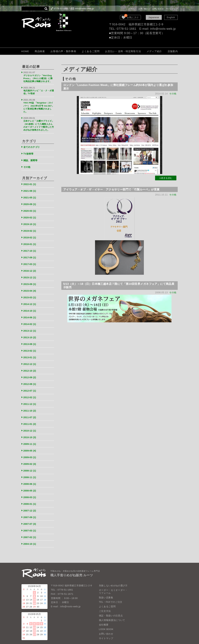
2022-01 (30, 183)
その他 (173, 94)
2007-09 (30, 509)
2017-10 (30, 248)
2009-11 (30, 437)
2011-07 (30, 411)
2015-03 (30, 294)
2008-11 (30, 470)
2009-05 (30, 444)
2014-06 (30, 313)
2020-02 (30, 215)
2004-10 (30, 535)
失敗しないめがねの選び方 (113, 577)
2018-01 (30, 242)
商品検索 (40, 51)
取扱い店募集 (106, 589)
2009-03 (30, 450)
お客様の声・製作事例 (63, 51)
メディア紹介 (154, 51)
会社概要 (104, 616)
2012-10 (30, 365)
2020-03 (30, 209)
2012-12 (30, 359)
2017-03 (30, 261)
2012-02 (30, 392)
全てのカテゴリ (32, 146)
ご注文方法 (105, 602)
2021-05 (30, 196)
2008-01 (30, 496)
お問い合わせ (158, 9)
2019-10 (30, 222)
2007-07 (30, 516)
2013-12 (30, 326)
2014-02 (30, 320)
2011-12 (30, 398)
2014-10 (30, 307)
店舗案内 (173, 51)
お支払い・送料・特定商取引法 (123, 51)
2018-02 (30, 235)
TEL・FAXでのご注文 (111, 593)
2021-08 (30, 189)
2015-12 (30, 274)
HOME (25, 51)
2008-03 (30, 490)
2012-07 (30, 385)
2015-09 (30, 281)
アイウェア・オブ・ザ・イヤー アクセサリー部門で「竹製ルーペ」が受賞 (115, 190)
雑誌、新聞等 (31, 159)
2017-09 (30, 254)
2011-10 (30, 405)
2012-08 (30, 379)
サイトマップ (172, 9)
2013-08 (30, 339)
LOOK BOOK (106, 620)
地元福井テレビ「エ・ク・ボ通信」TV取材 (38, 91)
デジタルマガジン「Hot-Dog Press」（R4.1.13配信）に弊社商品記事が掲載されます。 (38, 78)
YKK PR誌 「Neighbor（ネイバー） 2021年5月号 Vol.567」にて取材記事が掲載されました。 (39, 105)
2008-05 (30, 483)
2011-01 (30, 418)
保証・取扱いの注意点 (111, 607)
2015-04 (30, 287)
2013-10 (30, 333)
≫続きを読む (165, 178)
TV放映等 (29, 153)
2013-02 (30, 346)
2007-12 (30, 503)
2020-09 (30, 202)
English (171, 17)
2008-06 (30, 477)
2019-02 (30, 228)
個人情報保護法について (112, 612)
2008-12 (30, 463)
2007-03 (30, 522)
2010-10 (30, 431)
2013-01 (30, 352)
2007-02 (30, 529)
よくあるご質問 (91, 51)
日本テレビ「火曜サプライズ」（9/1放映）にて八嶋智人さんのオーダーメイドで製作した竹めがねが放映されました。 (38, 124)
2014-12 (30, 300)
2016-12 (30, 268)
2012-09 (30, 372)
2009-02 (30, 457)
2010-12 (30, 424)
